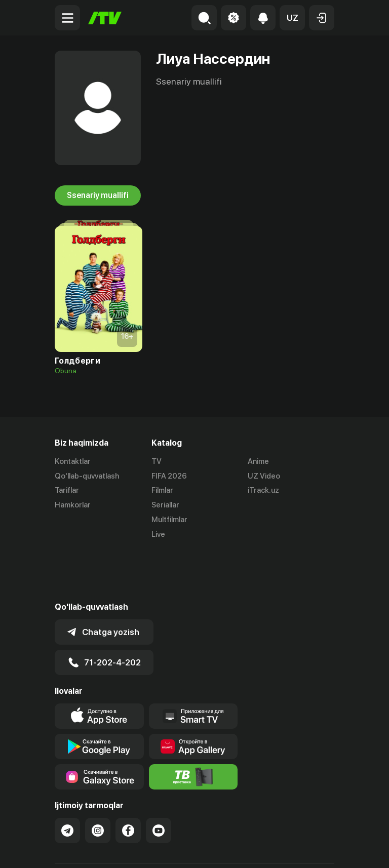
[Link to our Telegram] (67, 780)
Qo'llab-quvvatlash (87, 476)
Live (158, 534)
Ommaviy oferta (82, 849)
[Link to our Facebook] (128, 780)
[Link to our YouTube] (159, 780)
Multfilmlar (169, 520)
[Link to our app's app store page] (99, 666)
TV (157, 461)
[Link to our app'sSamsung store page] (99, 727)
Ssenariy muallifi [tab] (98, 195)
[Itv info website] (193, 727)
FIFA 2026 (169, 476)
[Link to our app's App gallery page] (193, 696)
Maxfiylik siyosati (151, 849)
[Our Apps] (193, 666)
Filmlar (162, 491)
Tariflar (67, 491)
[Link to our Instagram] (98, 780)
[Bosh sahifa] (105, 18)
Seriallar (165, 505)
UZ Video (264, 476)
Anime (258, 461)
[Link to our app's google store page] (99, 696)
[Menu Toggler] (67, 18)
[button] (292, 18)
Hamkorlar (73, 505)
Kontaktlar (73, 461)
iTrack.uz (263, 491)
